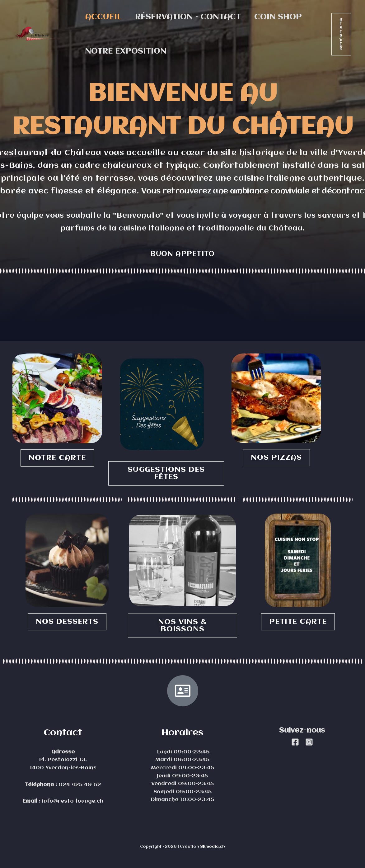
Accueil (104, 17)
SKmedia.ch (213, 847)
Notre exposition (127, 51)
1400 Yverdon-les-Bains (63, 768)
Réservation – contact (191, 17)
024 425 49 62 (79, 785)
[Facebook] (295, 742)
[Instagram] (309, 742)
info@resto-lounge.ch (72, 801)
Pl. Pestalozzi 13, (63, 760)
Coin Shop (283, 17)
